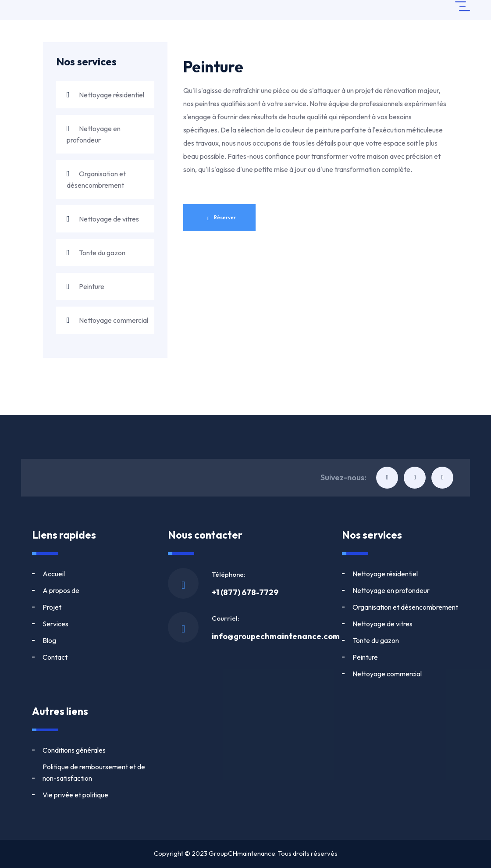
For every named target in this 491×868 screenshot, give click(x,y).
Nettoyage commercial (107, 320)
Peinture (85, 286)
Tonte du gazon (96, 253)
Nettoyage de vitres (103, 219)
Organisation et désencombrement (96, 179)
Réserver (222, 218)
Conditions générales (74, 750)
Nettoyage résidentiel (105, 95)
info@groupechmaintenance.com (276, 636)
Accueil (54, 574)
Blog (49, 607)
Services (114, 590)
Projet (52, 590)
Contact (114, 607)
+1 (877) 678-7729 (245, 592)
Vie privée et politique (75, 795)
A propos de (120, 574)
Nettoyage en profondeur (94, 134)
